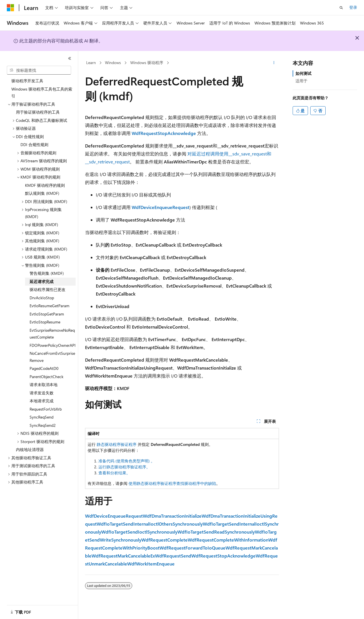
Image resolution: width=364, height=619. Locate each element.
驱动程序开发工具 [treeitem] (27, 81)
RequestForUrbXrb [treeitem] (46, 409)
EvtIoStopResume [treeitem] (45, 322)
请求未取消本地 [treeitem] (44, 385)
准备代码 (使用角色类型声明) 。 (127, 461)
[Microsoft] (11, 8)
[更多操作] (274, 63)
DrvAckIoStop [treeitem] (42, 298)
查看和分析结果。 (114, 473)
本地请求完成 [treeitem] (42, 401)
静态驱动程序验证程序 (117, 444)
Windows (113, 62)
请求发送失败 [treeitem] (42, 393)
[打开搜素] (341, 8)
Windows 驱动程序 (147, 62)
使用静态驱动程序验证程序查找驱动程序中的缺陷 (172, 483)
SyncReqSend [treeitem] (42, 417)
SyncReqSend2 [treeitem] (43, 425)
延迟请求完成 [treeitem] (42, 281)
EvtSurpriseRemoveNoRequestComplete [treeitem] (52, 334)
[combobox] (39, 70)
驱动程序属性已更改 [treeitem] (47, 289)
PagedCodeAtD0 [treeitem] (44, 368)
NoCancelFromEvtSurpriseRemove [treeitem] (52, 357)
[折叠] (70, 58)
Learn (91, 62)
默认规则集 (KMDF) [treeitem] (42, 193)
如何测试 (303, 73)
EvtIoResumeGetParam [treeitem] (49, 306)
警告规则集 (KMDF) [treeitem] (47, 273)
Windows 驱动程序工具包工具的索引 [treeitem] (42, 93)
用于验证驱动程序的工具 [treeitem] (38, 112)
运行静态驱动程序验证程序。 (124, 467)
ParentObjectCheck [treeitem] (46, 377)
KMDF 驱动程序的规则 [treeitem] (45, 185)
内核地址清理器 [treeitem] (30, 449)
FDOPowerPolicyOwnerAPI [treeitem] (53, 345)
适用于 (301, 81)
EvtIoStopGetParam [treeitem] (47, 314)
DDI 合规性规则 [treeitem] (34, 144)
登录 (353, 7)
